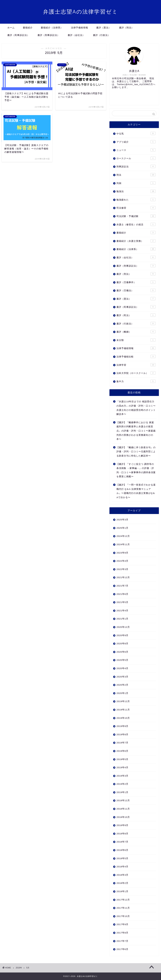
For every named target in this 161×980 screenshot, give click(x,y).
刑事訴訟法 (136, 166)
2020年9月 (122, 635)
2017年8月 (122, 933)
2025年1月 (122, 528)
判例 (136, 183)
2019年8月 (122, 735)
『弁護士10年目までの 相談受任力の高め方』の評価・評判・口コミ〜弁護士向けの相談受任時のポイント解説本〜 (136, 408)
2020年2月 (122, 685)
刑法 (136, 175)
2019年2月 (122, 784)
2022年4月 (122, 561)
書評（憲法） (104, 28)
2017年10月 (123, 916)
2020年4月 (122, 668)
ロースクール (136, 158)
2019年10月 (123, 718)
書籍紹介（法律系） (52, 28)
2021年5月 (122, 602)
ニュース (136, 150)
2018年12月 (123, 800)
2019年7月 (122, 743)
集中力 (136, 381)
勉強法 (136, 191)
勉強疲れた (136, 200)
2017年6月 (122, 949)
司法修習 (136, 208)
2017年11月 (123, 908)
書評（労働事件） (136, 282)
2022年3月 (122, 569)
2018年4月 (122, 867)
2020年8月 (122, 644)
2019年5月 (122, 759)
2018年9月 (122, 825)
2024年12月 (123, 536)
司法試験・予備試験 (136, 216)
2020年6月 (122, 652)
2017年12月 (123, 900)
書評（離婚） (136, 332)
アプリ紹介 (136, 142)
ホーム (11, 28)
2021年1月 (122, 619)
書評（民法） (136, 315)
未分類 (136, 340)
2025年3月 (122, 520)
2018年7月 (122, 842)
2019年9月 (122, 726)
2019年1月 (122, 792)
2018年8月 (122, 834)
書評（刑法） (126, 28)
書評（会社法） (76, 35)
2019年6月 (122, 751)
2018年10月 (123, 817)
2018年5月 (122, 858)
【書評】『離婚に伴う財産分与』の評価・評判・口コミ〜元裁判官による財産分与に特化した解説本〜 (136, 452)
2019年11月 (123, 710)
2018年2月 (122, 883)
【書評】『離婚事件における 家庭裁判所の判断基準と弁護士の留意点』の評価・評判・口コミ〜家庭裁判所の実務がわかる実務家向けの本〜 (136, 431)
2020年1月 (122, 693)
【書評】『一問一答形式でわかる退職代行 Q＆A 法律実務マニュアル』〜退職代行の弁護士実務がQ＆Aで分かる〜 (136, 491)
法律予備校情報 (80, 28)
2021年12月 (123, 577)
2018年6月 (122, 850)
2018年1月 (122, 891)
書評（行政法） (102, 35)
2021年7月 (122, 586)
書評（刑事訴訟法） (49, 35)
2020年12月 (123, 627)
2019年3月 (122, 776)
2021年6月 (122, 594)
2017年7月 (122, 941)
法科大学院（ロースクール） (136, 373)
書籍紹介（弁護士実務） (136, 241)
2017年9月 (122, 924)
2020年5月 (122, 660)
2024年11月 (123, 544)
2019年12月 (123, 701)
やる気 (136, 133)
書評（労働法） (136, 290)
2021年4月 (122, 611)
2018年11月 (123, 809)
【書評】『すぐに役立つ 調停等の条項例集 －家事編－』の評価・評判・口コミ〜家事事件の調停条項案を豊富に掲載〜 (136, 470)
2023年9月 (122, 553)
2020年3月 (122, 677)
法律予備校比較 (136, 356)
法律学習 (136, 365)
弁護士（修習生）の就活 (136, 224)
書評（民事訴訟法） (18, 35)
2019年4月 (122, 767)
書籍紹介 (28, 28)
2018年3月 (122, 875)
